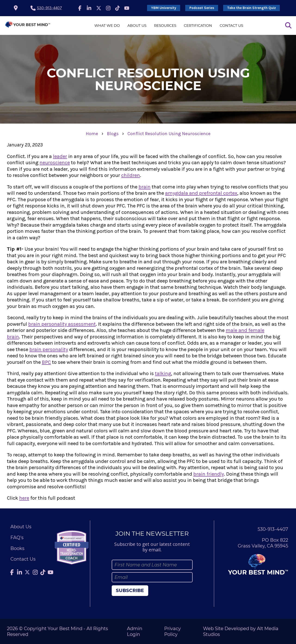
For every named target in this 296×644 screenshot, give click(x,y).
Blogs (113, 134)
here (24, 498)
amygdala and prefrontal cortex (201, 193)
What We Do (107, 26)
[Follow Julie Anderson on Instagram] (108, 8)
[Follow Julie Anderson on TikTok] (117, 8)
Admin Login (135, 631)
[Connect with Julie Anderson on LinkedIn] (89, 8)
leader (60, 156)
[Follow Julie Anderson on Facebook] (80, 8)
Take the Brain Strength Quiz (251, 8)
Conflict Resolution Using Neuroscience (169, 134)
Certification (198, 26)
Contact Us (231, 26)
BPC (46, 362)
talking (163, 374)
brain (145, 187)
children (131, 175)
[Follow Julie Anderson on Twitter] (99, 8)
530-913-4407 (49, 8)
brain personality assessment (62, 324)
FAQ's (17, 538)
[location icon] (16, 8)
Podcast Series (202, 8)
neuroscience (55, 163)
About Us (137, 26)
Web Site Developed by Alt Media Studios (241, 631)
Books (17, 548)
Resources (165, 26)
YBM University (164, 8)
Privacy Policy (173, 631)
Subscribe (130, 590)
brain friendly (209, 474)
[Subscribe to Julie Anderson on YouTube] (127, 8)
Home (92, 134)
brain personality (49, 349)
